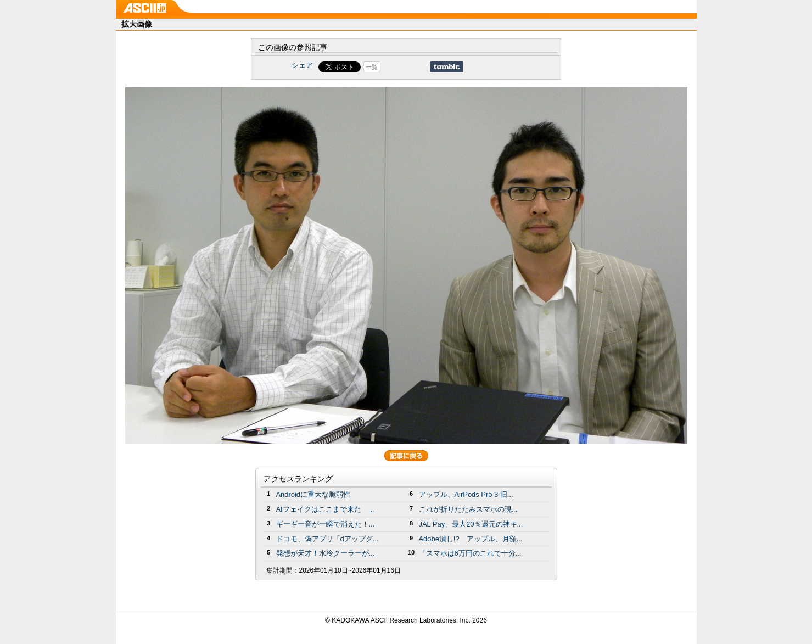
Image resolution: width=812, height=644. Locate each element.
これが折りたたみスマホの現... (468, 509)
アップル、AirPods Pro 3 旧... (466, 494)
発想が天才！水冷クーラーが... (326, 553)
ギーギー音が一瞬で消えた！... (326, 524)
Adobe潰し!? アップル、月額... (471, 539)
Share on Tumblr (447, 67)
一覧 (372, 67)
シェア (302, 65)
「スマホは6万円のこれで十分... (470, 553)
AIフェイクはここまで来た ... (325, 509)
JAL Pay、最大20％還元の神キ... (471, 524)
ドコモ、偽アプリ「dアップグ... (327, 539)
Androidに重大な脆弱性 (313, 494)
